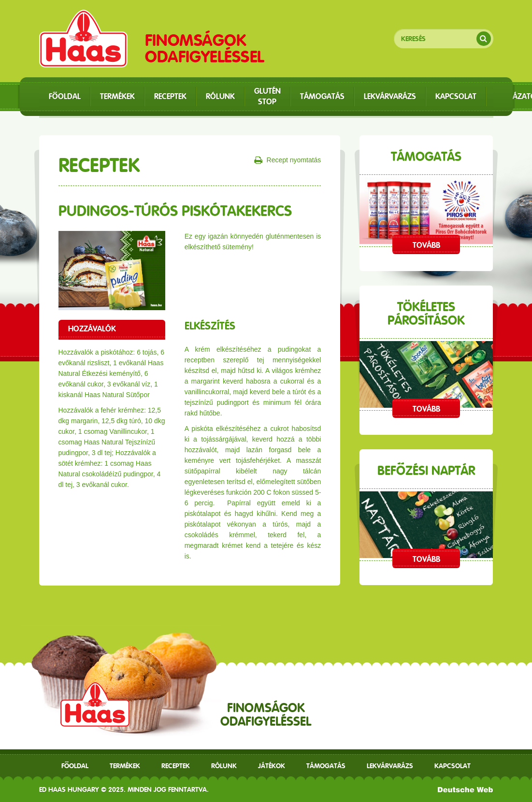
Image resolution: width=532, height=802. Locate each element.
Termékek (125, 766)
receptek (176, 766)
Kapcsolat (453, 766)
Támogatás (326, 766)
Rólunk (224, 766)
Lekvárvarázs (390, 766)
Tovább (426, 245)
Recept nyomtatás (288, 160)
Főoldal (75, 766)
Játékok (272, 766)
